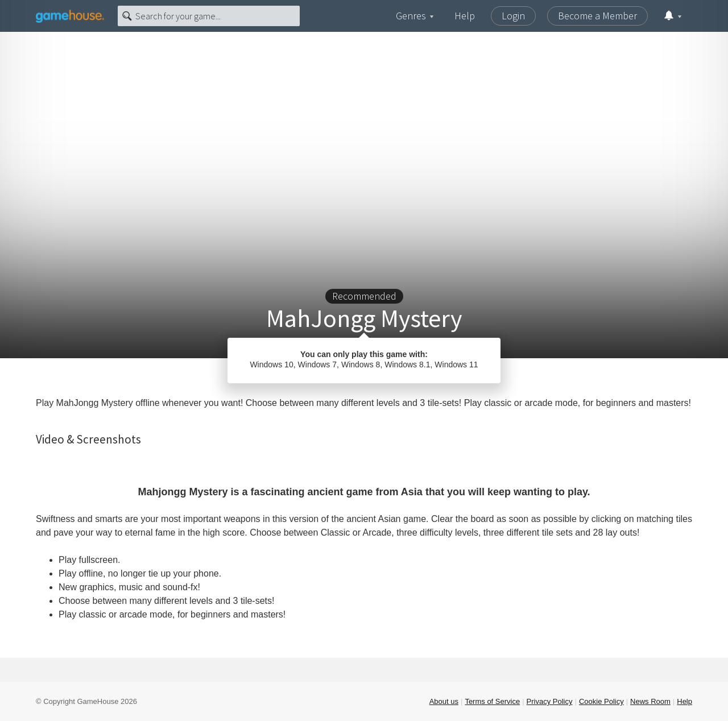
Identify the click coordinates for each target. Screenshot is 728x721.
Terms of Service (492, 701)
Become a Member (597, 16)
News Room (650, 701)
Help (465, 16)
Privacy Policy (550, 701)
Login (513, 16)
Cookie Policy (601, 701)
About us (444, 701)
